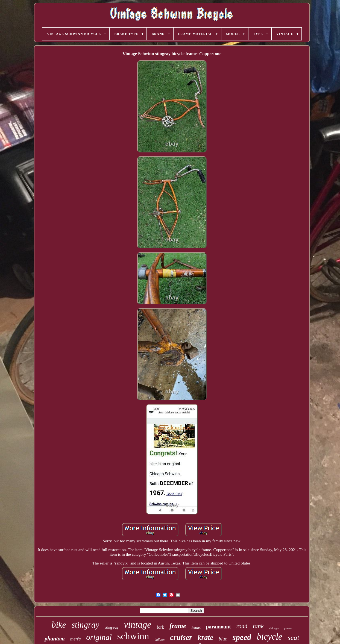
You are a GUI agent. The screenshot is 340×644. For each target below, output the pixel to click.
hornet (196, 628)
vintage (137, 624)
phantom (55, 639)
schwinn (133, 636)
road (242, 626)
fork (160, 627)
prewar (288, 628)
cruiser (181, 637)
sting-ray (112, 627)
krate (205, 637)
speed (242, 637)
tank (258, 626)
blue (223, 639)
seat (294, 638)
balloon (159, 640)
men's (76, 639)
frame (178, 626)
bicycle (269, 637)
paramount (219, 627)
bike (59, 625)
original (99, 637)
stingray (86, 625)
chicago (274, 628)
